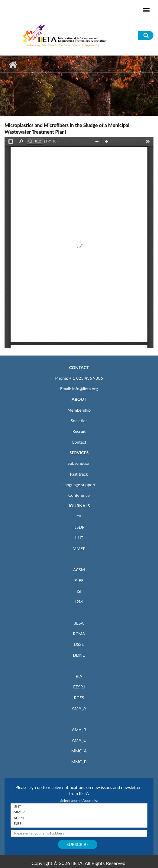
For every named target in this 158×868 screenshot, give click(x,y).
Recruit (79, 431)
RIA (79, 676)
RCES (79, 698)
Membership (79, 410)
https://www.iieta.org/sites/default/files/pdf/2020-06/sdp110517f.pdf (79, 242)
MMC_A (79, 751)
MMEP (79, 549)
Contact (79, 442)
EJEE (79, 581)
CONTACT (79, 367)
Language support (79, 485)
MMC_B (79, 762)
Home (13, 65)
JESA (79, 623)
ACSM (79, 570)
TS (79, 517)
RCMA (79, 634)
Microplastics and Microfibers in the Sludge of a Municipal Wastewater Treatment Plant (67, 128)
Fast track (79, 474)
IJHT (79, 538)
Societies (79, 421)
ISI (79, 591)
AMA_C (79, 740)
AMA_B (79, 730)
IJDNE (79, 655)
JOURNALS (79, 506)
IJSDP (79, 527)
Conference (79, 495)
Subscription (79, 463)
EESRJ (79, 687)
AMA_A (79, 708)
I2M (79, 602)
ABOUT (79, 399)
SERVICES (79, 453)
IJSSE (79, 644)
